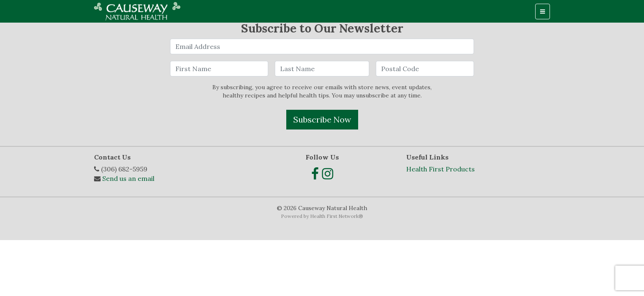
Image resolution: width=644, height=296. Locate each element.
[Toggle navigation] (543, 12)
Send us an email (128, 178)
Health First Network (334, 216)
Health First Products (440, 169)
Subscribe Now (322, 119)
